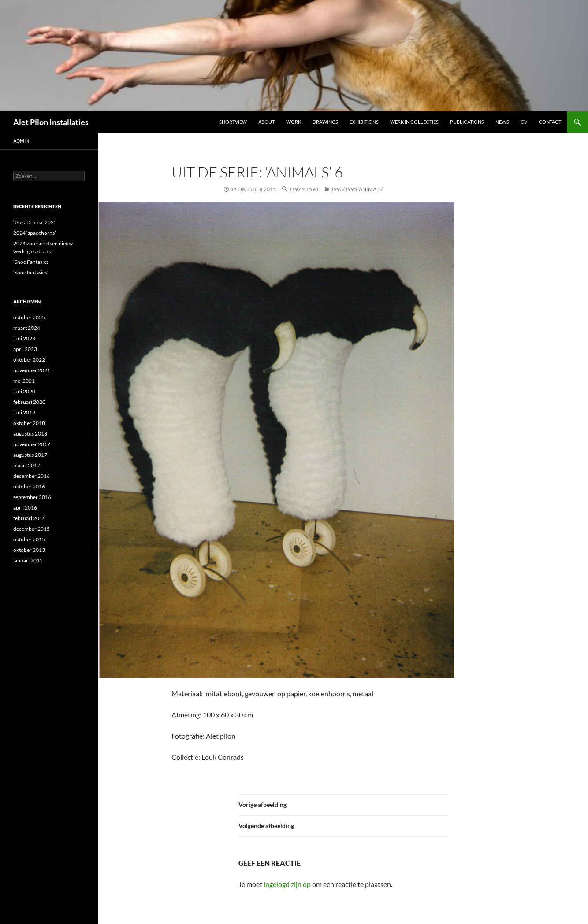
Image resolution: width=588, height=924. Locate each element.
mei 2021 (24, 381)
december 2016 (32, 476)
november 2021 (32, 370)
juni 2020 (24, 391)
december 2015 (32, 529)
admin (21, 141)
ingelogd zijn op (287, 884)
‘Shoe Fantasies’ (32, 262)
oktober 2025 (29, 317)
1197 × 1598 (303, 189)
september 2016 (32, 497)
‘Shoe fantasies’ (31, 272)
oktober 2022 (29, 360)
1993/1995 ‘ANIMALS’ (357, 189)
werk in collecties (414, 122)
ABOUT (266, 122)
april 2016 (25, 508)
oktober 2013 (29, 550)
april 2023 (25, 349)
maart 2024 (27, 328)
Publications (467, 122)
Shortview (233, 122)
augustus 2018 (30, 434)
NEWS (502, 122)
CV (524, 122)
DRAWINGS (325, 122)
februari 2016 (29, 518)
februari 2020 (29, 402)
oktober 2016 (29, 486)
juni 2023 (24, 338)
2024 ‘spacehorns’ (35, 233)
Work (294, 122)
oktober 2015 (29, 539)
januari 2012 (28, 560)
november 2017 (32, 444)
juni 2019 (24, 412)
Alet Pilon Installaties (51, 122)
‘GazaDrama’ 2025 (35, 222)
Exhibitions (364, 122)
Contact (550, 122)
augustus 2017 (30, 455)
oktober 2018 (29, 423)
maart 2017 (27, 465)
